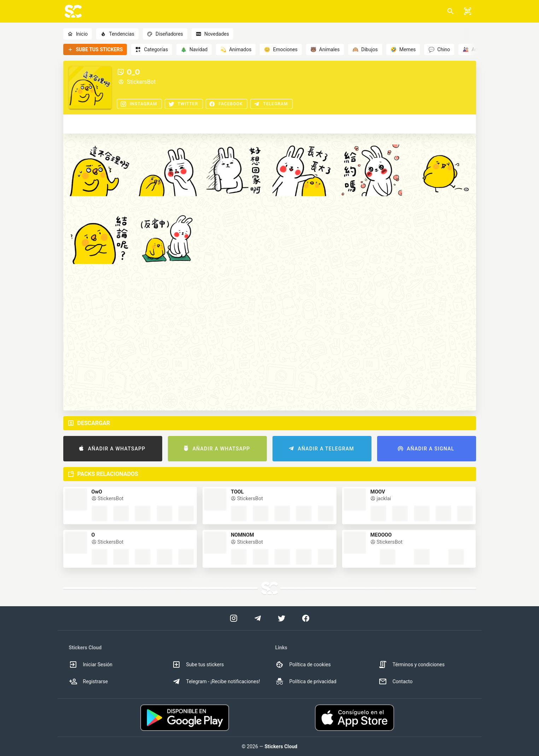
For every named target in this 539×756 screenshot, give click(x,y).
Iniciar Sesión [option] (91, 665)
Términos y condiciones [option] (412, 665)
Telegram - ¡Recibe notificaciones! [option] (216, 681)
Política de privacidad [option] (306, 681)
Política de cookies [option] (303, 665)
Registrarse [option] (89, 681)
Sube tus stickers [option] (198, 665)
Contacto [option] (396, 681)
